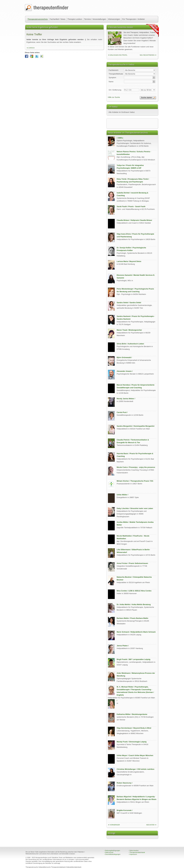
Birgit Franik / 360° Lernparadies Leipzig (134, 659)
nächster (150, 825)
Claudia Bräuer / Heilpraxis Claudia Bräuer (135, 220)
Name (111, 82)
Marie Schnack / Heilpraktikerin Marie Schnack (136, 632)
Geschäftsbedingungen (112, 854)
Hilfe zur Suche (114, 97)
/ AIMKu (120, 138)
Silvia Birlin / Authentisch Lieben (130, 344)
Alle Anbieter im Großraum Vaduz (122, 112)
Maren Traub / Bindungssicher (129, 330)
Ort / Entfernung (115, 90)
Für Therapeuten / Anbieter (133, 19)
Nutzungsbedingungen (112, 850)
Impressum (133, 854)
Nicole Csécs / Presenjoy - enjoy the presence (136, 467)
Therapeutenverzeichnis (38, 19)
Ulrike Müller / (123, 495)
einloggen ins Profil (119, 55)
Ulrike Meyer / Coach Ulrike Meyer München (135, 755)
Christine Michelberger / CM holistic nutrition (136, 769)
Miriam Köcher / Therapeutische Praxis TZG (135, 481)
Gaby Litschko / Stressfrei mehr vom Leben (135, 508)
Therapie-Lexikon (75, 19)
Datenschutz (109, 852)
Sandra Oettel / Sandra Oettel (129, 303)
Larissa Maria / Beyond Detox (129, 261)
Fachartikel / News (58, 19)
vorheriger (115, 825)
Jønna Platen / (123, 646)
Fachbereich (114, 70)
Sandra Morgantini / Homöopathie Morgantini (136, 426)
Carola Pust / (122, 412)
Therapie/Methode (116, 74)
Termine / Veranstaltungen (95, 19)
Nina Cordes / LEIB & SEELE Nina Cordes (134, 591)
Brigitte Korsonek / (125, 810)
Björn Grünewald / (124, 357)
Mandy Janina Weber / (126, 399)
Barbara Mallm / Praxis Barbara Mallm (133, 618)
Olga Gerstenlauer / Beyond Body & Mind (134, 728)
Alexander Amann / (125, 371)
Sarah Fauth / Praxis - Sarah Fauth (131, 206)
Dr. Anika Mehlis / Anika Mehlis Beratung (134, 604)
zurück (32, 48)
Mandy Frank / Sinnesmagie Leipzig (132, 742)
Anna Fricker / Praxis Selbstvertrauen (132, 563)
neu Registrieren (147, 55)
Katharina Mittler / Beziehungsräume (132, 714)
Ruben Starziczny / (125, 783)
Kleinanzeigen (114, 19)
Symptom (112, 78)
